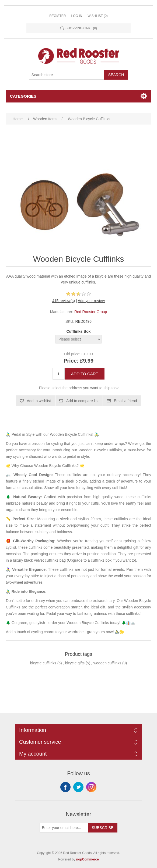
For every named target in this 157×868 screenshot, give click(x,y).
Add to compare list (82, 401)
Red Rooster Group (91, 312)
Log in (77, 16)
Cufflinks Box (78, 331)
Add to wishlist (39, 401)
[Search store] (67, 75)
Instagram (91, 787)
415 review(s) (64, 301)
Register (57, 16)
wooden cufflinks (107, 663)
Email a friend (125, 401)
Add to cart (85, 374)
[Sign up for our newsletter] (64, 828)
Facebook (65, 787)
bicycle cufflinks (43, 663)
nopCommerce (88, 859)
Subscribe (103, 828)
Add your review (91, 301)
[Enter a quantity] (59, 374)
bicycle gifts (75, 663)
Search (116, 75)
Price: (71, 361)
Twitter (78, 787)
